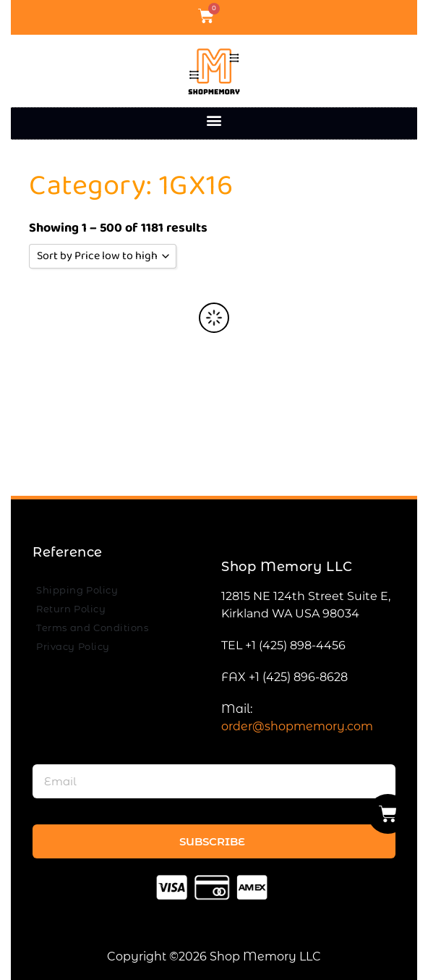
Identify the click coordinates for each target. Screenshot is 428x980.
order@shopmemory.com (297, 726)
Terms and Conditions (92, 628)
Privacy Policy (73, 646)
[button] (214, 120)
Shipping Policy (77, 590)
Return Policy (71, 609)
